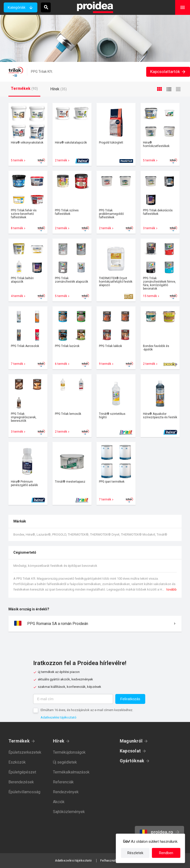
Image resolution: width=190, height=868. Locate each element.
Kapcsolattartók (168, 72)
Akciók (59, 802)
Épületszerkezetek (25, 752)
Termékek (19, 741)
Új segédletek (65, 762)
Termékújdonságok (69, 752)
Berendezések (21, 782)
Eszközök (17, 762)
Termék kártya (28, 134)
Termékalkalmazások (71, 772)
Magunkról (131, 741)
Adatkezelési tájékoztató (59, 717)
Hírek (59, 741)
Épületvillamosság (24, 792)
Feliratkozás (130, 699)
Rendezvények (66, 792)
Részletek (135, 853)
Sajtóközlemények (69, 812)
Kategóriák (17, 7)
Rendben (166, 853)
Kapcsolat (130, 751)
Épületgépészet (22, 772)
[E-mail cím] (73, 699)
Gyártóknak (132, 761)
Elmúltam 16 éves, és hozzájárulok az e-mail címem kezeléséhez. (87, 710)
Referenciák (63, 782)
